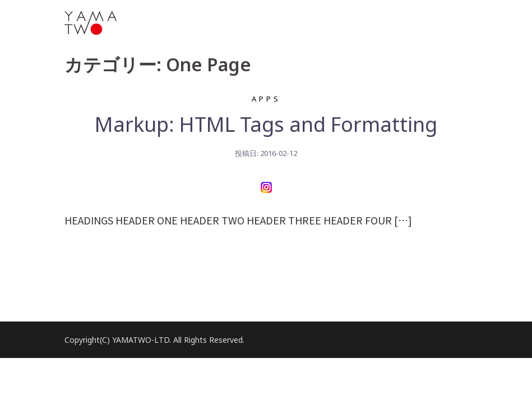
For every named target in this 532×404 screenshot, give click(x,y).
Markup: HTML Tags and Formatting (266, 124)
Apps (266, 99)
